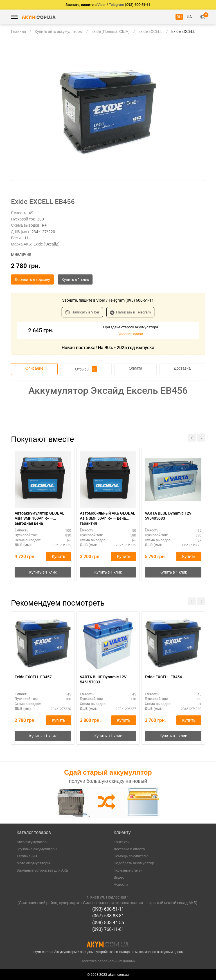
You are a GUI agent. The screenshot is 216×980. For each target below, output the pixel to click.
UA (189, 17)
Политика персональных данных (108, 961)
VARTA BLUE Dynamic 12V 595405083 (168, 516)
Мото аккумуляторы (33, 864)
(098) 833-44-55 (108, 923)
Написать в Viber (82, 312)
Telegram (116, 5)
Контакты (121, 843)
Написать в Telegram (130, 312)
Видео (119, 878)
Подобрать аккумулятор (134, 864)
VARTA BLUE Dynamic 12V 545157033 (103, 680)
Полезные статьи (128, 871)
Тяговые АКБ (27, 857)
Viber (102, 5)
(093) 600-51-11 (108, 910)
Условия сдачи (130, 334)
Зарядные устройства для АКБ (42, 871)
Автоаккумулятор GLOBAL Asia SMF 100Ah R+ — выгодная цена (40, 518)
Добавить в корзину (32, 279)
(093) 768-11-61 (108, 929)
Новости (121, 885)
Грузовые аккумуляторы (37, 850)
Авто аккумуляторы (33, 843)
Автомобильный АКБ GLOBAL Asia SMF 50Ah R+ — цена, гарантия (108, 518)
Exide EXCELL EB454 (163, 677)
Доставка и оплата (129, 850)
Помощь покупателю (131, 857)
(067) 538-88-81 (108, 916)
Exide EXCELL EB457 (33, 677)
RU (179, 17)
